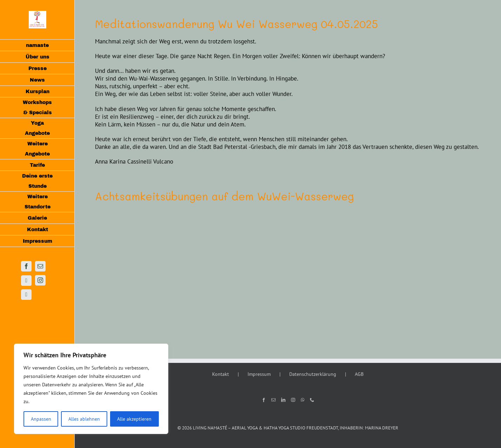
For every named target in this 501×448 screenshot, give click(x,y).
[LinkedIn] (283, 400)
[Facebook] (264, 400)
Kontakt (221, 374)
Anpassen (41, 419)
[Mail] (273, 400)
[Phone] (312, 400)
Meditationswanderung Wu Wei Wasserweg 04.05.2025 (236, 24)
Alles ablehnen (84, 419)
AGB (359, 374)
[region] (91, 389)
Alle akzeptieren (134, 419)
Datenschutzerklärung (313, 374)
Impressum (259, 374)
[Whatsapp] (303, 400)
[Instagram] (293, 400)
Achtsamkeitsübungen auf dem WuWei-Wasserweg (224, 196)
